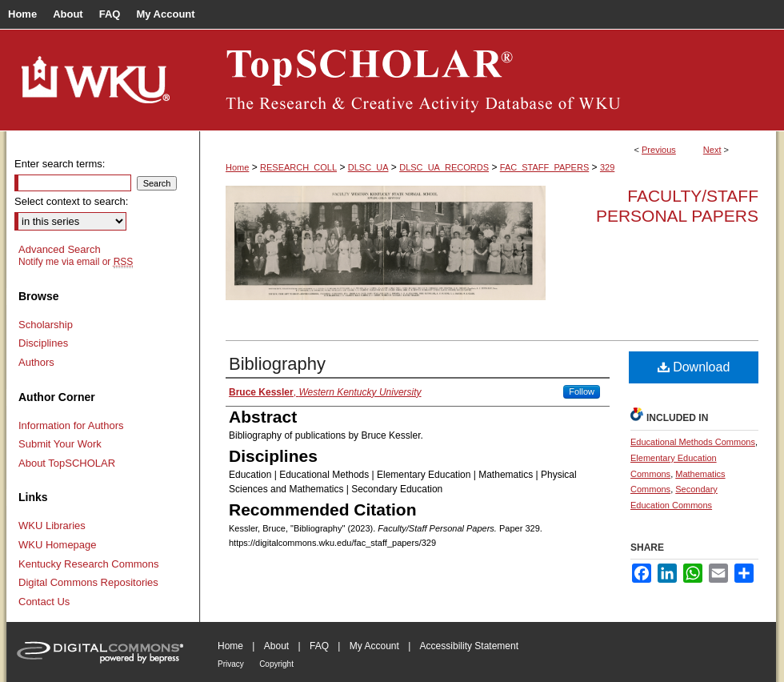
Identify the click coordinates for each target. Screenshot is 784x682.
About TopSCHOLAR (67, 463)
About (276, 646)
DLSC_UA (368, 167)
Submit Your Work (60, 444)
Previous (659, 150)
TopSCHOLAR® (488, 80)
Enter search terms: (60, 164)
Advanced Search (60, 249)
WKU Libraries (52, 526)
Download (694, 367)
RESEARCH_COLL (298, 167)
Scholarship (46, 325)
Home (237, 167)
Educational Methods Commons (693, 442)
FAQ (319, 646)
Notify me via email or (76, 262)
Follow (582, 391)
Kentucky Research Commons (89, 564)
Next (712, 150)
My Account (374, 646)
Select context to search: (71, 201)
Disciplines (43, 343)
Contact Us (44, 602)
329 (607, 167)
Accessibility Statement (469, 646)
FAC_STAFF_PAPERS (544, 167)
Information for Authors (71, 425)
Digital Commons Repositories (88, 582)
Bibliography (277, 364)
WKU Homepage (58, 545)
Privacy (231, 664)
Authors (36, 362)
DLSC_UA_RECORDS (444, 167)
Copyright (276, 664)
